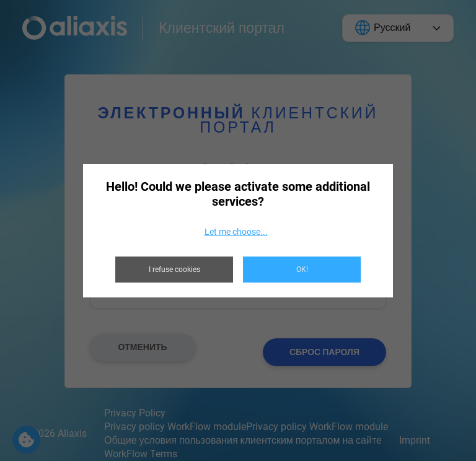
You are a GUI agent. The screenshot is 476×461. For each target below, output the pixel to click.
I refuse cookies (174, 270)
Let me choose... (236, 232)
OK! (302, 270)
